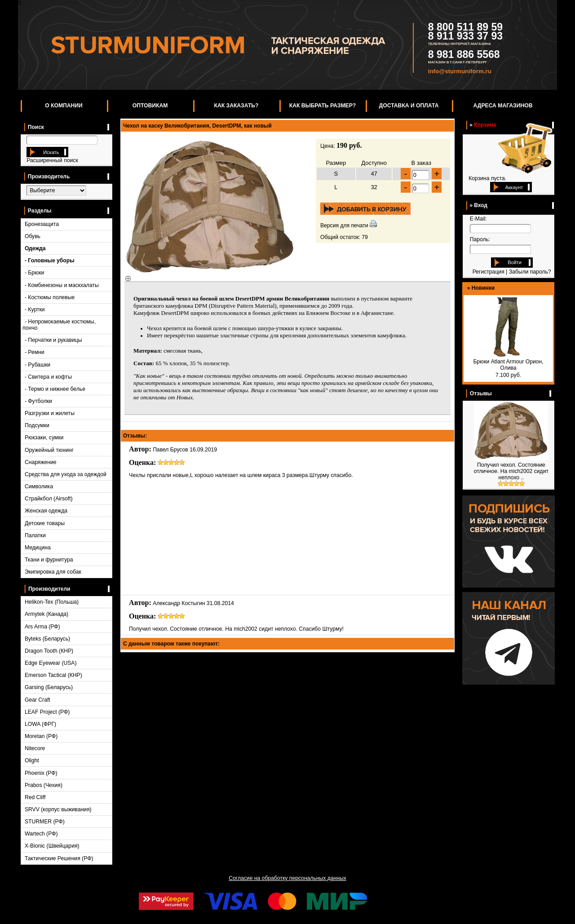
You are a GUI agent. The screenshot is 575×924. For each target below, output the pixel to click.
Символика (39, 486)
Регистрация (489, 272)
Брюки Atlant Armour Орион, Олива (508, 365)
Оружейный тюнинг (49, 450)
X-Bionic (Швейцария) (52, 846)
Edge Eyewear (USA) (51, 663)
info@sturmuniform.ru (460, 71)
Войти (515, 262)
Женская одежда (46, 511)
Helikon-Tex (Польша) (52, 602)
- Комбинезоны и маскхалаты (62, 285)
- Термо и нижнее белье (55, 389)
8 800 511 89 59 (465, 27)
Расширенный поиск (52, 160)
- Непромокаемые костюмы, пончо (59, 325)
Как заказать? (237, 106)
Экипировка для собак (53, 572)
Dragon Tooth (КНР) (49, 651)
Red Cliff (35, 797)
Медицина (38, 548)
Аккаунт (514, 187)
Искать (50, 152)
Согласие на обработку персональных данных (287, 878)
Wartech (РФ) (41, 834)
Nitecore (35, 748)
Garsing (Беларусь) (49, 687)
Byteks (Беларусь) (47, 639)
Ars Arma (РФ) (42, 627)
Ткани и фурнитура (49, 560)
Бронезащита (42, 224)
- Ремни (35, 352)
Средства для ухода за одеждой (66, 474)
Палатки (35, 535)
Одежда (35, 248)
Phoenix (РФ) (41, 773)
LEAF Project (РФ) (47, 712)
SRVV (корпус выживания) (58, 809)
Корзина (485, 125)
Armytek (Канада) (46, 614)
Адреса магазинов (503, 106)
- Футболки (38, 401)
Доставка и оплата (409, 106)
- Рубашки (38, 365)
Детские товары (45, 523)
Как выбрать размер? (323, 106)
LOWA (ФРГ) (40, 724)
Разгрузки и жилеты (50, 413)
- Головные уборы (50, 261)
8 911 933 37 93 (465, 36)
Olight (32, 760)
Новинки (483, 288)
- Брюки (34, 273)
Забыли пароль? (530, 272)
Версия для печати (344, 225)
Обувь (33, 236)
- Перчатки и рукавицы (53, 340)
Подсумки (37, 425)
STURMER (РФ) (45, 822)
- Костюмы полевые (50, 297)
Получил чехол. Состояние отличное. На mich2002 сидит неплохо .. (511, 471)
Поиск (34, 127)
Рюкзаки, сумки (44, 438)
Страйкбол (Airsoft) (49, 499)
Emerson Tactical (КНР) (53, 675)
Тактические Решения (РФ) (59, 858)
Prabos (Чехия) (44, 785)
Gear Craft (38, 700)
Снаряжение (41, 462)
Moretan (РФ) (41, 736)
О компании (64, 106)
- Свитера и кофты (48, 377)
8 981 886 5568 (464, 54)
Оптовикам (150, 106)
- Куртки (35, 309)
